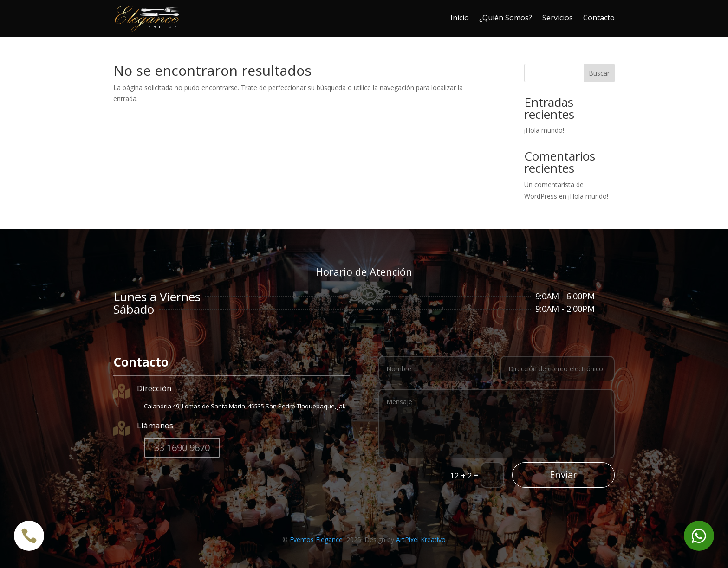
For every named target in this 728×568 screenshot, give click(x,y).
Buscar (599, 73)
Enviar (563, 474)
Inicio (460, 18)
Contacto (599, 18)
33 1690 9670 (182, 448)
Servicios (558, 18)
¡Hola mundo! (544, 130)
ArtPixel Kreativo (421, 539)
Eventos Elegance (317, 539)
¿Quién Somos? (506, 18)
